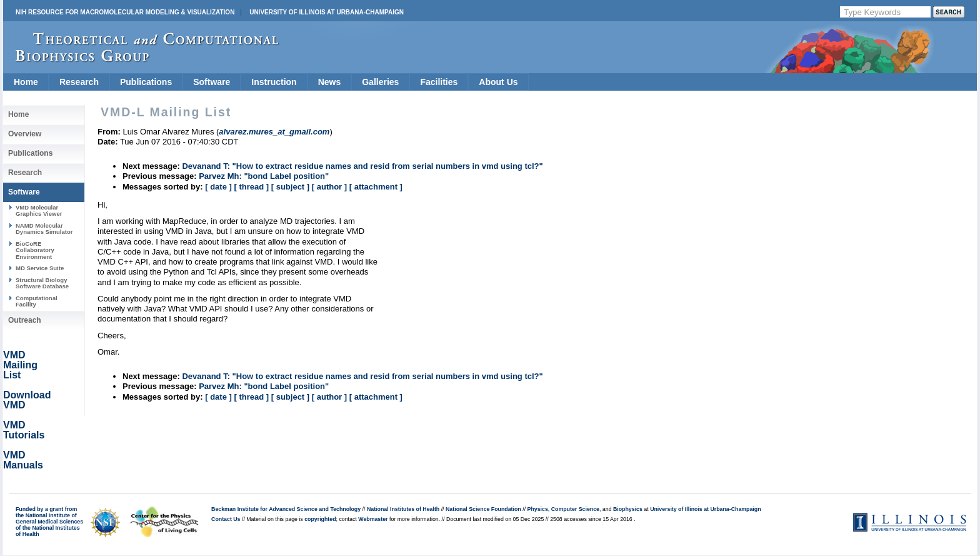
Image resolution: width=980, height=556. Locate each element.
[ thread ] (251, 187)
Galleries (380, 82)
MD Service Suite (40, 268)
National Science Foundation (483, 509)
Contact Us (226, 519)
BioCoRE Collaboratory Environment (35, 250)
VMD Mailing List (20, 365)
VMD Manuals (23, 460)
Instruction (274, 82)
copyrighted (320, 519)
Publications (146, 82)
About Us (498, 82)
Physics (538, 509)
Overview (25, 134)
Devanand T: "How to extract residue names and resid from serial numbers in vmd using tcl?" (362, 166)
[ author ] (329, 187)
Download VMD (27, 400)
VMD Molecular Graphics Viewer (39, 210)
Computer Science (575, 509)
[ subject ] (290, 187)
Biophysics (628, 509)
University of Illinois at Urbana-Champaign (327, 12)
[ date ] (218, 187)
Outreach (25, 320)
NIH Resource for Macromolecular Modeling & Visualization (125, 12)
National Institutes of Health (403, 509)
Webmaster (373, 519)
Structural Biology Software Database (42, 283)
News (330, 82)
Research (79, 82)
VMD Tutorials (24, 430)
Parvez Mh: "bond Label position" (264, 176)
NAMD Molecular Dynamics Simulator (44, 229)
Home (26, 82)
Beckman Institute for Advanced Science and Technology (286, 509)
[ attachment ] (376, 187)
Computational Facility (37, 301)
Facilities (439, 82)
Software (212, 82)
